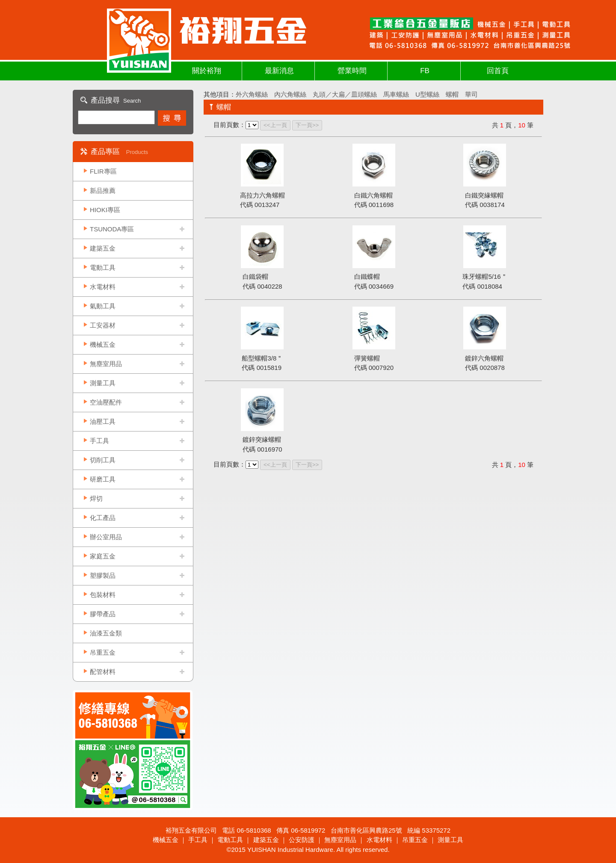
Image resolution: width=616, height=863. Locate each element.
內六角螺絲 (290, 94)
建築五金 (103, 248)
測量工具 (103, 383)
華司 (471, 94)
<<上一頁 (275, 125)
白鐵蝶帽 (367, 276)
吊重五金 (103, 652)
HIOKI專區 (105, 210)
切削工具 (103, 460)
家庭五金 (103, 556)
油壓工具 (103, 421)
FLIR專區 (103, 171)
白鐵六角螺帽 (373, 195)
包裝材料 (103, 595)
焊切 (96, 498)
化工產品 (103, 518)
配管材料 (103, 672)
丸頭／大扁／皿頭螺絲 (345, 94)
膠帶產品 (103, 614)
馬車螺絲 (396, 94)
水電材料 (103, 287)
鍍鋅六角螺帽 (484, 358)
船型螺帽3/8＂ (262, 358)
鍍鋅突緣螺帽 (262, 439)
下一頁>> (307, 125)
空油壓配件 (106, 402)
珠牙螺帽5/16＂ (485, 276)
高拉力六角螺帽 (262, 195)
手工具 (99, 441)
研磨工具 (103, 479)
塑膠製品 (103, 575)
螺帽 (452, 94)
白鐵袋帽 (255, 276)
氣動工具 (103, 306)
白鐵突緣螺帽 (484, 195)
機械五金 (103, 344)
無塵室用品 (106, 364)
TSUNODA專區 (112, 229)
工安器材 (103, 325)
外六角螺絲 (252, 94)
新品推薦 (103, 191)
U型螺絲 (427, 94)
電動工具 (103, 267)
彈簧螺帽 (367, 358)
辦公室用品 (106, 537)
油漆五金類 (106, 633)
